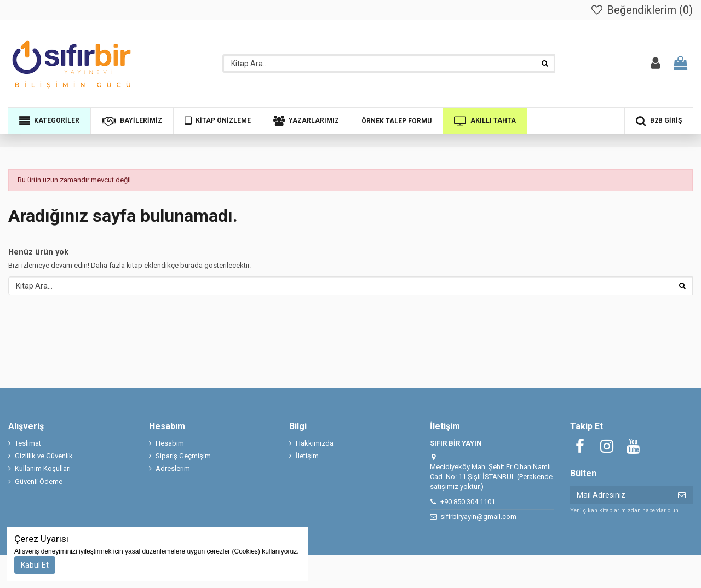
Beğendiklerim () (641, 10)
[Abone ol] (682, 495)
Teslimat (28, 443)
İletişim (307, 456)
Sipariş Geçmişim (183, 456)
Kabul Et (35, 565)
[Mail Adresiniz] (620, 495)
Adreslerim (173, 468)
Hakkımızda (315, 443)
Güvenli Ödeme (39, 482)
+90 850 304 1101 (468, 502)
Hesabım (170, 443)
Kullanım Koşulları (43, 468)
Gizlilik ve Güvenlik (44, 456)
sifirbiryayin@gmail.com (478, 517)
